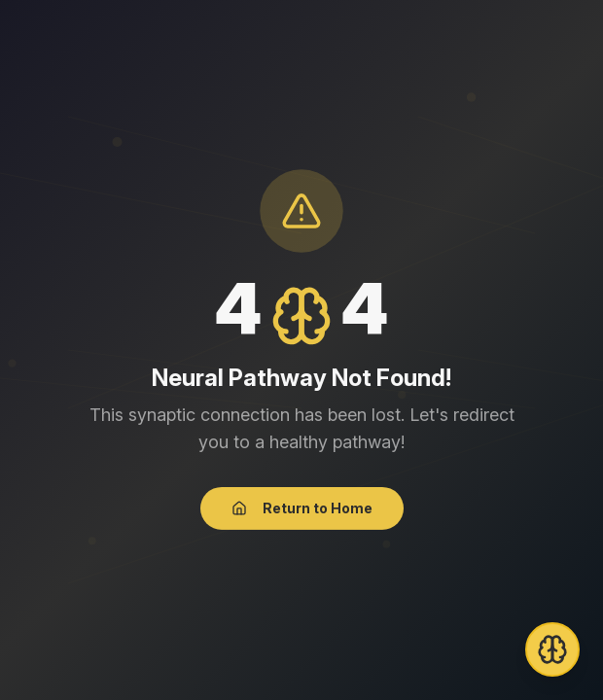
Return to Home (302, 509)
